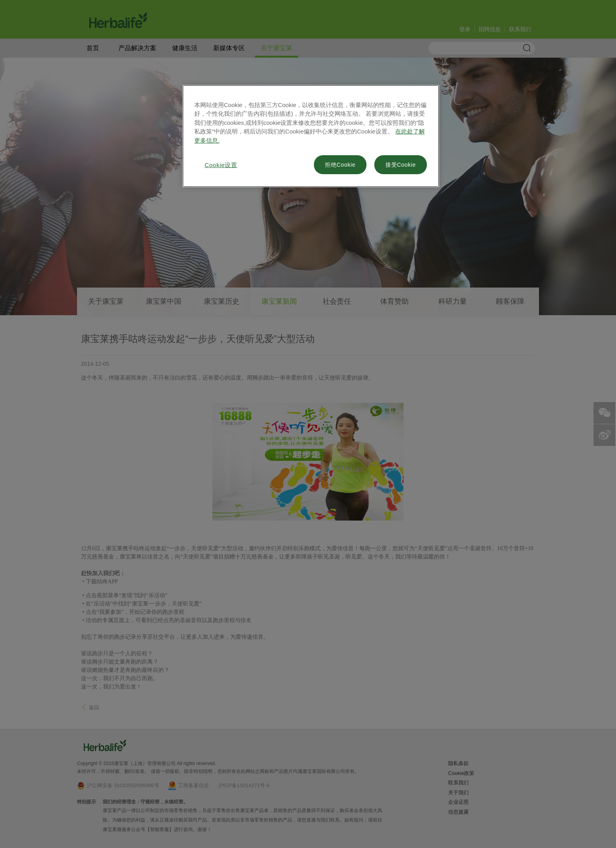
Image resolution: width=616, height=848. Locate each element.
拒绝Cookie (340, 165)
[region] (311, 136)
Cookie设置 (221, 165)
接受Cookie (401, 165)
